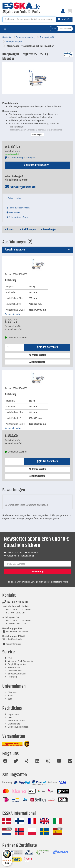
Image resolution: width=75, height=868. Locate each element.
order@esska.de (12, 639)
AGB (10, 717)
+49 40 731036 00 (15, 602)
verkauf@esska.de (20, 187)
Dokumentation (14, 198)
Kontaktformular (12, 644)
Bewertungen (48, 230)
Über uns (12, 692)
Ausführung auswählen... (38, 165)
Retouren (12, 677)
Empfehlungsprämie (18, 664)
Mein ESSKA (14, 667)
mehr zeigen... (37, 135)
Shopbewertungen (17, 674)
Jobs (10, 699)
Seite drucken (14, 213)
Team (10, 696)
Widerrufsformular (16, 721)
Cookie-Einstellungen (18, 727)
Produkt (10, 230)
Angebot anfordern (38, 355)
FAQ (10, 658)
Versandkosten (15, 671)
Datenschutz (14, 724)
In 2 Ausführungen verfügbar (20, 158)
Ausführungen (28, 230)
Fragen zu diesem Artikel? (18, 208)
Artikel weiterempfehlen (17, 217)
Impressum (13, 714)
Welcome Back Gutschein (20, 661)
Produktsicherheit (13, 314)
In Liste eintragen (38, 362)
